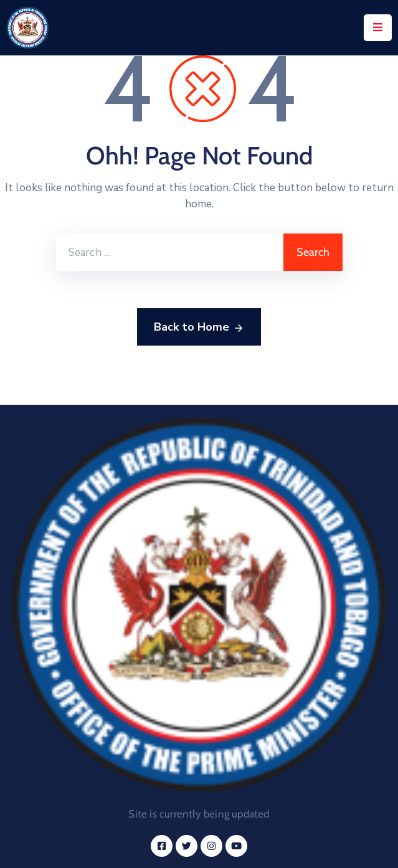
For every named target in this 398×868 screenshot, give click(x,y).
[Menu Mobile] (378, 28)
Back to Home (199, 328)
